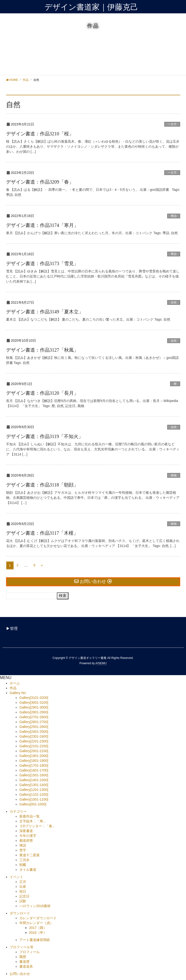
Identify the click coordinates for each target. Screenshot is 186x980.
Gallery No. (18, 693)
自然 (174, 302)
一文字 (172, 124)
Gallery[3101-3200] (34, 698)
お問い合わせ (20, 974)
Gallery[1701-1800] (34, 765)
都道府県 (26, 841)
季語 (174, 216)
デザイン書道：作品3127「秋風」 (42, 350)
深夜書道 (26, 831)
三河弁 (24, 860)
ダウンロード (20, 913)
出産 (23, 887)
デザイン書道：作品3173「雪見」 (42, 263)
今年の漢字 (28, 836)
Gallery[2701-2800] (34, 717)
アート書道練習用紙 (35, 940)
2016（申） (38, 933)
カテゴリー (18, 811)
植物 (174, 475)
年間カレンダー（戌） (36, 923)
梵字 (23, 850)
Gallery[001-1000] (33, 804)
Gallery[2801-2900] (34, 712)
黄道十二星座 (30, 855)
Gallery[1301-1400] (34, 785)
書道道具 (26, 966)
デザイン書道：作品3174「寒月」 (42, 225)
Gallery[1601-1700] (34, 770)
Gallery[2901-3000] (34, 707)
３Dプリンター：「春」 (37, 826)
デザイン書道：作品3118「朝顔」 (42, 485)
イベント (16, 877)
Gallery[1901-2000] (34, 756)
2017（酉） (38, 928)
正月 (23, 882)
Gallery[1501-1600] (34, 775)
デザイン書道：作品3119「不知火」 (45, 436)
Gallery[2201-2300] (34, 741)
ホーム (15, 683)
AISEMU (101, 663)
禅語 (23, 845)
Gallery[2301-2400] (34, 736)
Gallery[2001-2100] (34, 751)
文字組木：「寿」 (33, 821)
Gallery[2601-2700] (34, 722)
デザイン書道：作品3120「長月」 (42, 393)
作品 (13, 688)
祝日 (23, 891)
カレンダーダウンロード (38, 918)
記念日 (24, 896)
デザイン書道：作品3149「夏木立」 (45, 312)
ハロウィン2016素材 (35, 906)
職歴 (23, 957)
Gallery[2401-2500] (34, 732)
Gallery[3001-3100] (34, 702)
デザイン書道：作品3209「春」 (40, 182)
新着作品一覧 (30, 816)
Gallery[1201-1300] (34, 790)
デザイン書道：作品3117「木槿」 (42, 533)
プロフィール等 (22, 947)
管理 (14, 629)
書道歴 (24, 962)
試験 (23, 901)
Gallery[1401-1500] (34, 780)
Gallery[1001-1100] (34, 799)
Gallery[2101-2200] (34, 746)
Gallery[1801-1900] (34, 761)
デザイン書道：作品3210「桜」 (40, 134)
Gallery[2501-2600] (34, 727)
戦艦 (23, 865)
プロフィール (30, 952)
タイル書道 (28, 870)
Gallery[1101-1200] (34, 795)
